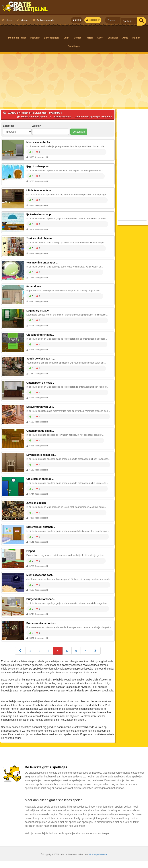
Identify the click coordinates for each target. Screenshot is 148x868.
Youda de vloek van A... (41, 361)
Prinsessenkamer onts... (42, 628)
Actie (125, 38)
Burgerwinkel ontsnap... (41, 604)
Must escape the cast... (41, 579)
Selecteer (9, 126)
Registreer (93, 20)
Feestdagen (74, 46)
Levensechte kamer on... (42, 458)
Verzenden (79, 132)
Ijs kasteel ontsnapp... (40, 215)
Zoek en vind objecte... (41, 239)
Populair (36, 38)
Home (7, 20)
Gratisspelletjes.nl (98, 862)
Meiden (78, 38)
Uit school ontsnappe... (41, 337)
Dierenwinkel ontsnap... (41, 531)
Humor (136, 38)
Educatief (113, 38)
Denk (67, 38)
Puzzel (90, 38)
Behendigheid (52, 38)
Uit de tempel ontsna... (41, 191)
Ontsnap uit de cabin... (41, 434)
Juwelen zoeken (37, 506)
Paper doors (34, 288)
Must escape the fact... (41, 142)
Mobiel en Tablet (18, 38)
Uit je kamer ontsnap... (41, 482)
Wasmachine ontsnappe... (43, 264)
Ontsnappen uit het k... (41, 385)
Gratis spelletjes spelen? (25, 7)
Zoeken (37, 126)
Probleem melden (44, 20)
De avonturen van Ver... (41, 409)
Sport (100, 38)
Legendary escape (38, 312)
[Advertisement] (74, 81)
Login (77, 20)
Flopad (31, 555)
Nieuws (22, 20)
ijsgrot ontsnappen (38, 167)
